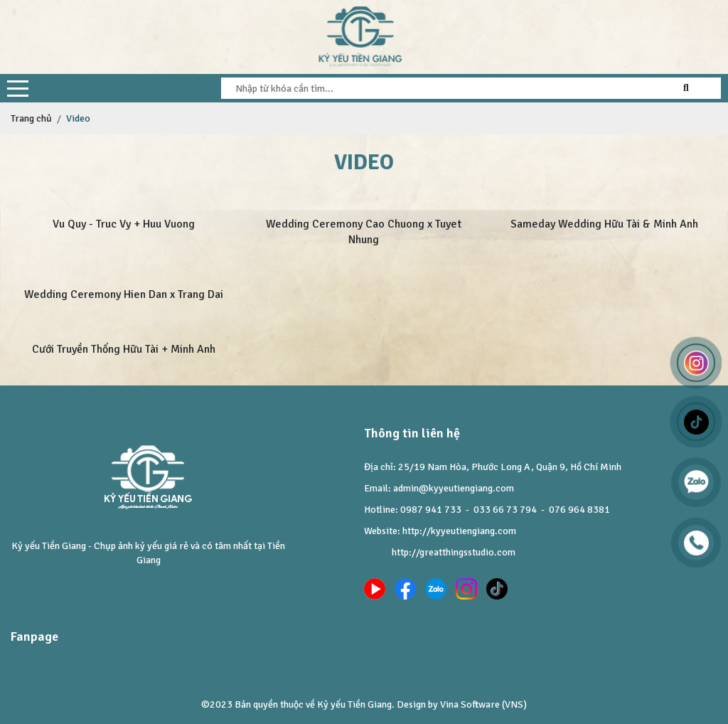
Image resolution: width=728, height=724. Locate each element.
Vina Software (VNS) (483, 704)
